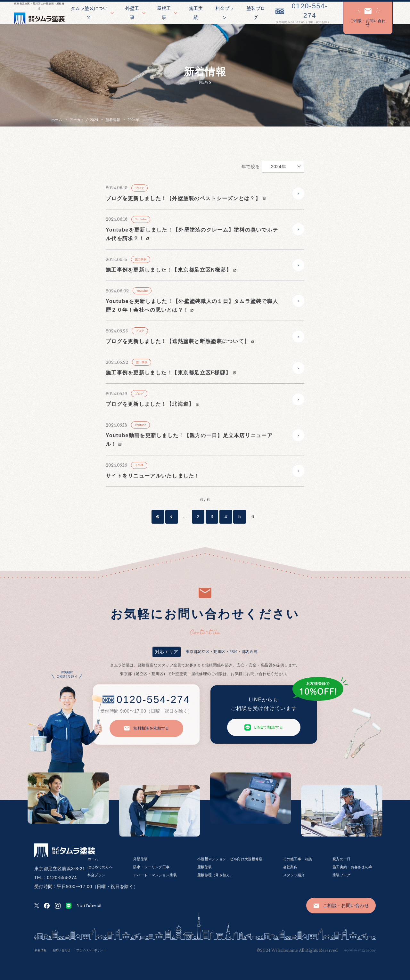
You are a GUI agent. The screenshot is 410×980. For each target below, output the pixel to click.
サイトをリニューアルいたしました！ (153, 476)
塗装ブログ (342, 875)
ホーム (57, 120)
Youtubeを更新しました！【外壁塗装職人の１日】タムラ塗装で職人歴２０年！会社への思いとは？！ (192, 306)
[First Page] (158, 517)
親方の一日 (342, 859)
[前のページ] (172, 517)
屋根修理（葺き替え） (215, 875)
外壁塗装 (140, 859)
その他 (139, 465)
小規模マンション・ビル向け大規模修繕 (230, 859)
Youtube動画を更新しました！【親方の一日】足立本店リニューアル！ (189, 440)
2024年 (279, 167)
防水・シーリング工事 (151, 867)
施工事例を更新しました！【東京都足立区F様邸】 (171, 373)
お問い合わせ (61, 950)
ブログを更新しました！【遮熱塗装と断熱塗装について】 (180, 341)
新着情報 (113, 120)
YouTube (89, 906)
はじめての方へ (100, 867)
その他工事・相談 (298, 859)
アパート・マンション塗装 (155, 875)
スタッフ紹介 (294, 875)
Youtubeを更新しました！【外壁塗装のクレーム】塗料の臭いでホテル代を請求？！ (192, 234)
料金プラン (97, 875)
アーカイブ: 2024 (84, 120)
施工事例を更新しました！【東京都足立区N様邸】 (171, 270)
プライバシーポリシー (91, 950)
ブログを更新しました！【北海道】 (152, 404)
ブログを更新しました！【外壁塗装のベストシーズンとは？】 (186, 198)
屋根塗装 (205, 867)
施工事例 (141, 259)
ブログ (140, 188)
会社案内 (290, 867)
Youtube (141, 219)
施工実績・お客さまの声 (353, 867)
